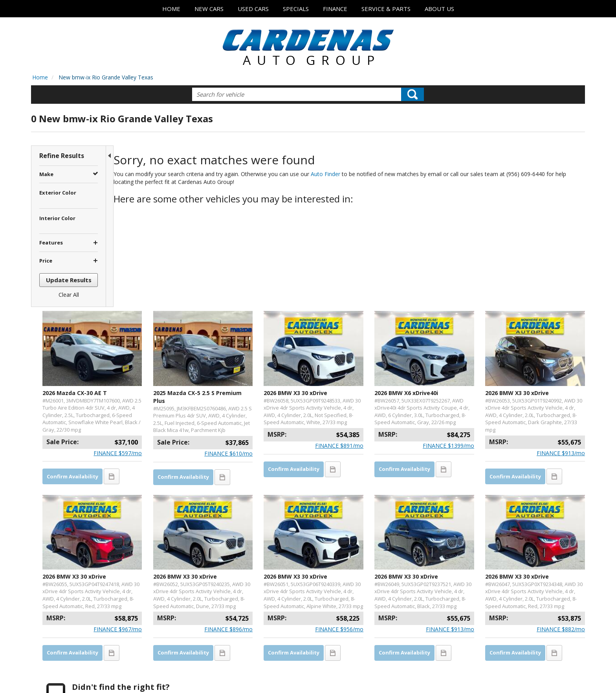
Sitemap (165, 673)
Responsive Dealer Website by (548, 675)
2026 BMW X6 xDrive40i (438, 290)
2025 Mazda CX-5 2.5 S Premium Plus (248, 294)
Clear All (69, 295)
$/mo (184, 358)
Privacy (140, 673)
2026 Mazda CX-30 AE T (155, 290)
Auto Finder (335, 174)
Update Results (69, 280)
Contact (117, 673)
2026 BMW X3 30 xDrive (343, 290)
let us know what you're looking (204, 597)
